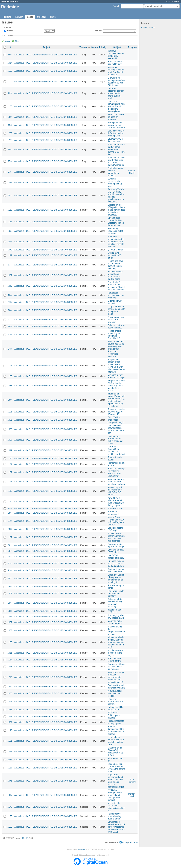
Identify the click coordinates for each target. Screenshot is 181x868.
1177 (10, 464)
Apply (8, 41)
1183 (10, 376)
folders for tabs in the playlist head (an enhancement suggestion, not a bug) (116, 642)
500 (10, 760)
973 (10, 161)
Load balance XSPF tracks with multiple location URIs (116, 741)
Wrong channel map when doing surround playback (116, 125)
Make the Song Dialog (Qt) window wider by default (115, 752)
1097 (10, 440)
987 (10, 579)
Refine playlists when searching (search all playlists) (115, 603)
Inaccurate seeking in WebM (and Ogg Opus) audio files (116, 71)
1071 (10, 710)
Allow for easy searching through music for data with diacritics (116, 537)
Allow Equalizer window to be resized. (115, 693)
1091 (10, 717)
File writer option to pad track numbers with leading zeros (115, 275)
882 (10, 545)
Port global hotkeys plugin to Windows (116, 295)
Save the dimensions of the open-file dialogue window (116, 730)
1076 (10, 781)
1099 (10, 450)
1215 (10, 677)
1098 (10, 231)
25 (23, 838)
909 (10, 242)
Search (116, 6)
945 (10, 327)
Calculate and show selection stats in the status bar (116, 429)
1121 (10, 537)
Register (176, 1)
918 (10, 570)
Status (10, 31)
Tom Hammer (132, 781)
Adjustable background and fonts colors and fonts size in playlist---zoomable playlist (116, 781)
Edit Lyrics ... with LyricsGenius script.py (116, 594)
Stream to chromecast (113, 513)
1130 (10, 642)
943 (10, 349)
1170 (10, 459)
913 (10, 320)
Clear (17, 41)
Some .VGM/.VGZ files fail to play (116, 63)
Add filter (99, 31)
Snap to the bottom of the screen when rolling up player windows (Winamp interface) (116, 366)
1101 (10, 412)
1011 (10, 653)
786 (10, 295)
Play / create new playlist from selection (116, 320)
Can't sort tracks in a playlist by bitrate (116, 687)
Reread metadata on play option (116, 722)
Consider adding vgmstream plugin (116, 545)
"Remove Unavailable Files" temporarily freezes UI (116, 55)
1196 (10, 366)
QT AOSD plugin (116, 250)
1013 (10, 667)
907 (10, 551)
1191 (10, 482)
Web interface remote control (114, 660)
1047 (10, 617)
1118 (10, 210)
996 (10, 603)
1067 (10, 702)
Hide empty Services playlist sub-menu (115, 231)
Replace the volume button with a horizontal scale (115, 440)
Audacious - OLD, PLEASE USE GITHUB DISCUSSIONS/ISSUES (46, 55)
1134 (10, 660)
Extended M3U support (115, 302)
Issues (30, 17)
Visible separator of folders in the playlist (116, 653)
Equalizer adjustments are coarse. (115, 702)
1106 (10, 106)
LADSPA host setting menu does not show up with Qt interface (116, 82)
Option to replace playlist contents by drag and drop (116, 564)
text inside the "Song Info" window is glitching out (116, 807)
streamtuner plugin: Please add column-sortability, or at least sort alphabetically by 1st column (116, 400)
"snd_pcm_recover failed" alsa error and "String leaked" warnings (116, 161)
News (53, 17)
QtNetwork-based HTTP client (116, 551)
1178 (10, 807)
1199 (10, 71)
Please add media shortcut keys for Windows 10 (116, 412)
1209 (10, 133)
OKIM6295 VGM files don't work (115, 140)
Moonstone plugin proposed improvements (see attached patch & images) (116, 677)
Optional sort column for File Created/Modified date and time (116, 222)
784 (10, 149)
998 (10, 611)
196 (10, 125)
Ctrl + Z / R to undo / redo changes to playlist (116, 420)
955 (10, 508)
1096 (10, 429)
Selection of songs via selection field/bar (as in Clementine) (116, 472)
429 (10, 335)
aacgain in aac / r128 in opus (115, 611)
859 (10, 117)
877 (10, 265)
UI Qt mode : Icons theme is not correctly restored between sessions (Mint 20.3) (116, 827)
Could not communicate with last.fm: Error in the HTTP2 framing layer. (116, 106)
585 (10, 55)
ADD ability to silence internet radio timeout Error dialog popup (116, 502)
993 (10, 93)
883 (10, 529)
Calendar (42, 17)
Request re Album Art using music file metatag (116, 667)
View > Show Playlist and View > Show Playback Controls (116, 521)
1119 (10, 502)
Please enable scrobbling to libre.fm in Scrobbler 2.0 (114, 335)
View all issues (148, 28)
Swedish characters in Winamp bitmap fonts (115, 182)
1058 (10, 630)
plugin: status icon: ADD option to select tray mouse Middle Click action (116, 386)
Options (9, 35)
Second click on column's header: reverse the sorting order (116, 768)
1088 (10, 386)
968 (10, 310)
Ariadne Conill (132, 172)
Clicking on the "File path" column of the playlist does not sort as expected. (116, 210)
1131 (10, 472)
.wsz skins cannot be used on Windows (116, 117)
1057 (10, 622)
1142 (10, 255)
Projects (11, 1)
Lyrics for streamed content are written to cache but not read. (116, 93)
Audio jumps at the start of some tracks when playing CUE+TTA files (116, 149)
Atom (124, 842)
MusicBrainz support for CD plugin (115, 255)
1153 (10, 222)
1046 (10, 286)
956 (10, 513)
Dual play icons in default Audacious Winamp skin (116, 133)
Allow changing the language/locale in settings (116, 630)
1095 (10, 420)
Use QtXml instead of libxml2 (116, 557)
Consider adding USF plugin (115, 529)
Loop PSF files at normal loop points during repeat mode (116, 310)
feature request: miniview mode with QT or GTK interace (115, 491)
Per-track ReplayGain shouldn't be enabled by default (116, 450)
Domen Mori (132, 795)
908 (10, 557)
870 (10, 521)
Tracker (83, 47)
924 (10, 564)
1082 (10, 275)
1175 (10, 816)
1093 (10, 752)
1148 (10, 730)
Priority (103, 47)
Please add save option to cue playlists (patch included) (116, 265)
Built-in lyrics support (114, 717)
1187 (10, 768)
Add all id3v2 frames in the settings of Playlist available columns (116, 286)
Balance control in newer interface (116, 327)
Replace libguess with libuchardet (116, 570)
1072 (10, 250)
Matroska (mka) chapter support (115, 622)
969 (10, 400)
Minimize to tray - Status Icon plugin (116, 376)
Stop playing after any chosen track (116, 617)
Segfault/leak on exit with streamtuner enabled (115, 172)
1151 (10, 741)
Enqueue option (115, 508)
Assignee (132, 47)
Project (46, 47)
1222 (10, 182)
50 (27, 838)
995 (10, 587)
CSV (130, 842)
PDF (136, 842)
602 (10, 196)
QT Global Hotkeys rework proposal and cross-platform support (115, 795)
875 (10, 302)
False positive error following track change (114, 816)
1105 (10, 82)
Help (17, 1)
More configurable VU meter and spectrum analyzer (116, 482)
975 (10, 172)
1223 (10, 140)
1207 (10, 594)
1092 (10, 722)
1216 (10, 687)
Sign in (168, 1)
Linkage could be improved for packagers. (116, 710)
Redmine (82, 849)
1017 (10, 795)
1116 (10, 491)
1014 (10, 63)
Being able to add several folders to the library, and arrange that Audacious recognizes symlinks (116, 349)
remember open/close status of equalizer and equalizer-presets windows (116, 242)
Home (3, 1)
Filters (9, 27)
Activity (19, 17)
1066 (10, 693)
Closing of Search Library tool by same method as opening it (116, 579)
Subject (117, 47)
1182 (10, 827)
